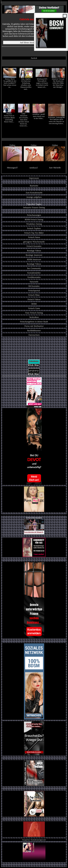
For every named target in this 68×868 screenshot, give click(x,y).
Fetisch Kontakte (34, 246)
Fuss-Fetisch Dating (34, 313)
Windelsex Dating (34, 224)
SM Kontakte (34, 286)
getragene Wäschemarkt (34, 242)
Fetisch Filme (34, 295)
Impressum (34, 178)
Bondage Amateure (34, 255)
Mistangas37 (12, 168)
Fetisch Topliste (34, 228)
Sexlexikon (34, 317)
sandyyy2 (34, 168)
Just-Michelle (55, 168)
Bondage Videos (34, 251)
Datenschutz (34, 335)
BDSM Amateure (34, 259)
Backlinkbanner (34, 330)
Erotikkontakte (34, 277)
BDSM (34, 304)
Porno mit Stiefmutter (34, 326)
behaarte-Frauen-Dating (34, 207)
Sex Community (34, 268)
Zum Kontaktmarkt (34, 193)
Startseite (34, 186)
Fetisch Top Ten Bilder (34, 233)
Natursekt (34, 282)
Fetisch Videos (34, 299)
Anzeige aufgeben (34, 197)
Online (12, 153)
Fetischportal (34, 290)
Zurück (34, 58)
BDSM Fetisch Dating (34, 219)
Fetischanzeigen (34, 215)
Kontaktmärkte (34, 273)
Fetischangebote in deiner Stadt (34, 322)
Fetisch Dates (34, 237)
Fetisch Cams (34, 308)
